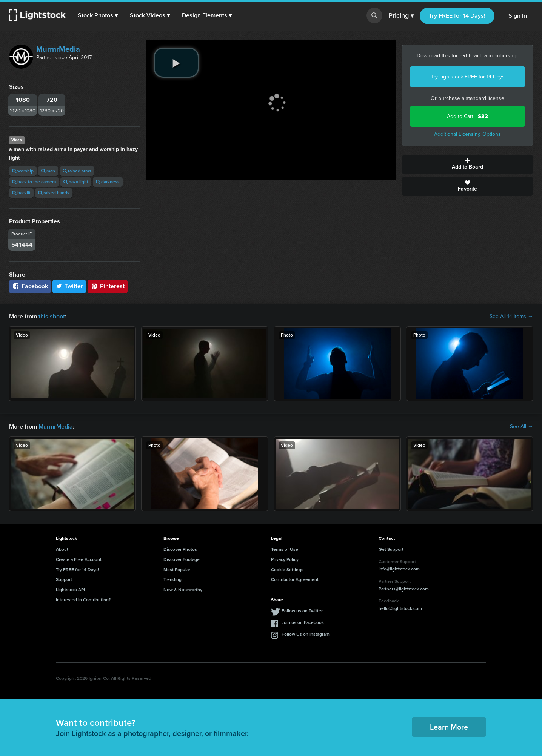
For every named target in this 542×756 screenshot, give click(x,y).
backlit (21, 193)
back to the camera (34, 182)
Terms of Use (285, 549)
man (48, 171)
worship (23, 171)
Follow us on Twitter (302, 611)
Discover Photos (180, 549)
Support (64, 579)
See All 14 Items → (511, 317)
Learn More (449, 727)
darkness (108, 182)
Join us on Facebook (303, 622)
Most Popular (177, 570)
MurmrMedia (58, 49)
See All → (521, 427)
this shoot (52, 316)
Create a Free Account (79, 559)
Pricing (401, 16)
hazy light (76, 182)
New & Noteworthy (183, 590)
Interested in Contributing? (83, 600)
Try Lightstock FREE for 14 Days (468, 77)
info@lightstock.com (399, 569)
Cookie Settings (287, 570)
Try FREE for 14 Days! (457, 16)
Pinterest (108, 286)
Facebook (30, 286)
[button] (98, 15)
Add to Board (467, 164)
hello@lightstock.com (400, 608)
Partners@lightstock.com (404, 589)
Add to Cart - (467, 116)
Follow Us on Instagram (306, 634)
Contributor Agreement (295, 579)
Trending (172, 579)
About (62, 549)
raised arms (77, 171)
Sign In (518, 16)
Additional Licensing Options (467, 134)
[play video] (176, 63)
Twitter (69, 286)
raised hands (54, 193)
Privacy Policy (285, 559)
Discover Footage (182, 559)
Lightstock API (70, 590)
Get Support (391, 549)
